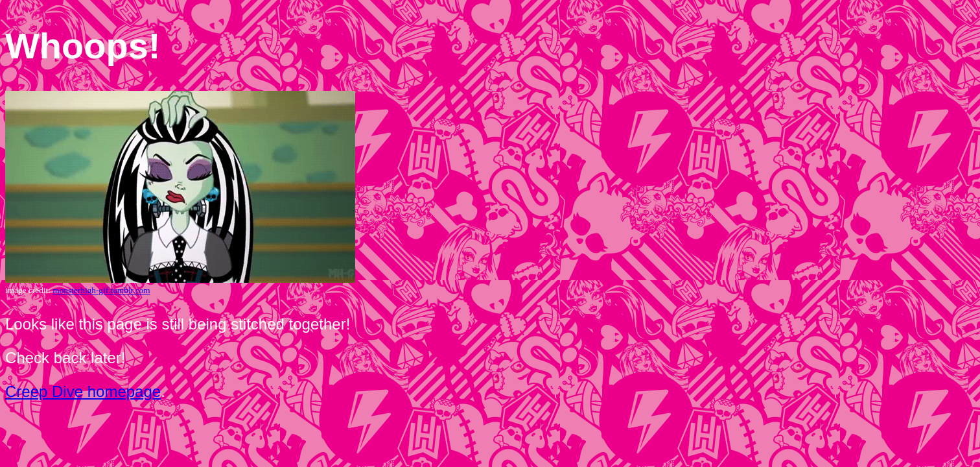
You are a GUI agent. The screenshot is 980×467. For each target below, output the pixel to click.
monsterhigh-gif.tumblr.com (101, 290)
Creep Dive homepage (83, 391)
